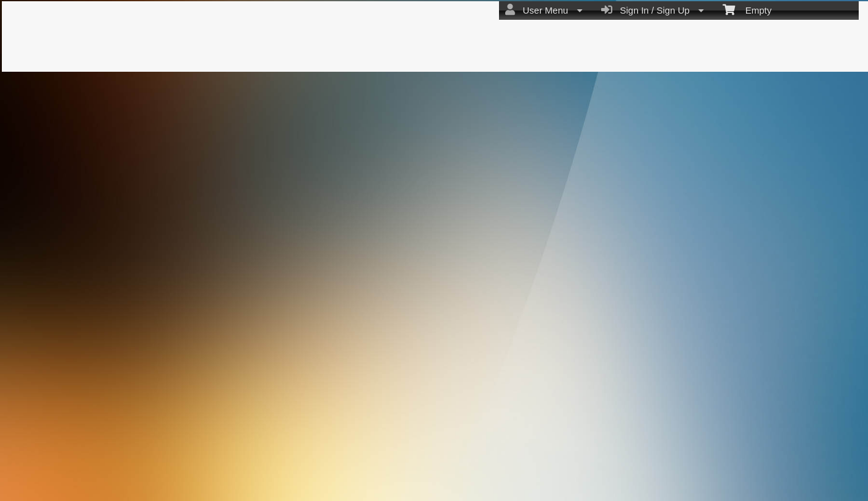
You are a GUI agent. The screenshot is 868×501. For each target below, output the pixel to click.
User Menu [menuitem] (544, 10)
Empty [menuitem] (747, 9)
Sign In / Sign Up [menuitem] (653, 10)
